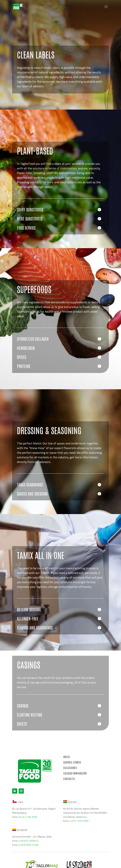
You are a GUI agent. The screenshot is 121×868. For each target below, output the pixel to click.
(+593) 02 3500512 (29, 841)
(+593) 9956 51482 (29, 845)
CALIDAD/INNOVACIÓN (75, 773)
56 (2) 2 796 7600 (28, 817)
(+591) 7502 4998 (79, 821)
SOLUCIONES (70, 768)
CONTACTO (69, 779)
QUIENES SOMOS (72, 762)
